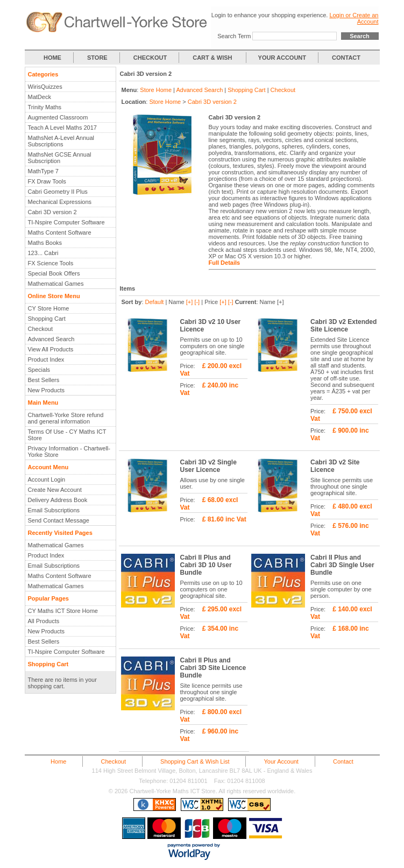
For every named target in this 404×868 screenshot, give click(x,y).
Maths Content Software (60, 232)
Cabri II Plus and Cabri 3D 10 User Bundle (206, 565)
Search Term (234, 36)
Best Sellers (44, 380)
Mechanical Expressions (60, 202)
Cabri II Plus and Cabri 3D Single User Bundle (342, 565)
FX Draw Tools (47, 181)
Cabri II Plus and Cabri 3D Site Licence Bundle (213, 668)
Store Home (156, 90)
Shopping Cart (47, 319)
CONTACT (346, 58)
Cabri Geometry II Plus (58, 192)
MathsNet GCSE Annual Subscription (60, 158)
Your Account (281, 761)
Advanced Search (51, 339)
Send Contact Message (59, 520)
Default (155, 302)
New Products (46, 390)
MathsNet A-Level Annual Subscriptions (61, 141)
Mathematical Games (56, 284)
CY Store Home (49, 308)
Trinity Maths (45, 107)
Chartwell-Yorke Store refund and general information (66, 418)
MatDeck (40, 97)
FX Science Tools (51, 263)
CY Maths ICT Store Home (63, 611)
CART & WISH (213, 58)
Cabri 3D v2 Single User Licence (208, 466)
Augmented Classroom (58, 117)
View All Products (51, 349)
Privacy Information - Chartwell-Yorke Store (69, 451)
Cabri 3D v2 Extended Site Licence (343, 326)
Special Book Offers (54, 273)
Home (58, 761)
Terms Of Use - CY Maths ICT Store (67, 435)
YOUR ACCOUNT (282, 58)
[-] (197, 302)
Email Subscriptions (54, 510)
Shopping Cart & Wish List (195, 761)
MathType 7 (43, 171)
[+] (190, 302)
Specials (39, 370)
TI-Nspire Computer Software (66, 222)
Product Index (46, 359)
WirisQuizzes (45, 87)
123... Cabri (43, 253)
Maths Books (45, 243)
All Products (44, 621)
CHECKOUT (150, 58)
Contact (343, 761)
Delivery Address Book (58, 500)
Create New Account (55, 490)
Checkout (40, 329)
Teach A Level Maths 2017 (62, 128)
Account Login (47, 479)
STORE (97, 58)
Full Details (225, 263)
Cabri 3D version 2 (52, 212)
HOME (52, 58)
